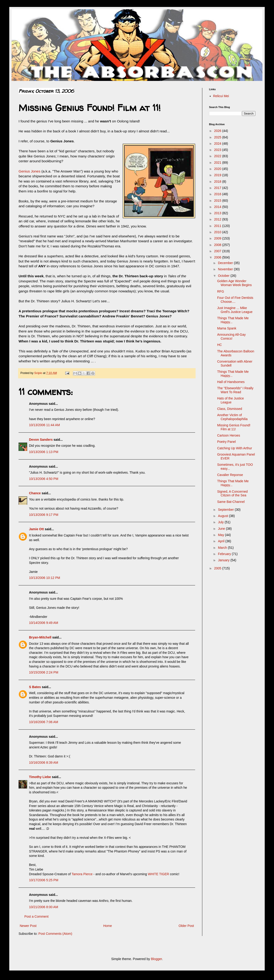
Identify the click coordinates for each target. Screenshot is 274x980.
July (221, 522)
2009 (218, 238)
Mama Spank (227, 328)
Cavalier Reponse (230, 475)
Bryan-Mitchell (40, 637)
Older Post (186, 926)
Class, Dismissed (230, 409)
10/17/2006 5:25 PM (44, 880)
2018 (218, 182)
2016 (218, 194)
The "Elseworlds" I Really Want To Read (235, 390)
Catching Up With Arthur (235, 448)
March (223, 548)
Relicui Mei (221, 96)
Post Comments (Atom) (55, 934)
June (222, 529)
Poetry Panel (226, 442)
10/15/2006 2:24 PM (44, 672)
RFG (221, 291)
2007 (218, 251)
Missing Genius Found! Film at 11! (234, 427)
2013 (218, 213)
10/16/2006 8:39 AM (44, 763)
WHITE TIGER (158, 874)
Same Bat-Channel (231, 502)
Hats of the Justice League (230, 400)
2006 (218, 257)
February (225, 554)
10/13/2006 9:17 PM (44, 515)
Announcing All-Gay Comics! (231, 337)
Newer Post (28, 926)
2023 (218, 150)
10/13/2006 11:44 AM (44, 425)
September (226, 510)
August (223, 516)
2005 (218, 568)
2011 (218, 226)
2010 (218, 232)
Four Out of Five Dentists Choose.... (235, 300)
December (226, 263)
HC (219, 345)
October (224, 276)
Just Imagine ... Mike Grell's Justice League (235, 310)
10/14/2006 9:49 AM (44, 623)
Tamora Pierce (82, 874)
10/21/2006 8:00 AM (44, 907)
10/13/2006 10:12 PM (45, 578)
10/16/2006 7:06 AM (44, 722)
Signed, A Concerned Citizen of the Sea (232, 493)
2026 (218, 131)
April (222, 541)
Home (108, 926)
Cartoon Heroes (229, 435)
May (221, 535)
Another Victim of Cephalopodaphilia (232, 417)
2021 (218, 163)
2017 (218, 188)
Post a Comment (36, 916)
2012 (218, 219)
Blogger (156, 959)
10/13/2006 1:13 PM (44, 452)
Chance (35, 493)
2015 (218, 201)
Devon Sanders (41, 440)
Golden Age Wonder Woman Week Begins (234, 283)
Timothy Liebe (40, 777)
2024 (218, 144)
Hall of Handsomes (231, 382)
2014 (218, 207)
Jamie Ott (36, 529)
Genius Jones (29, 171)
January (224, 560)
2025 (218, 137)
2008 (218, 245)
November (226, 269)
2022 (218, 156)
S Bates (35, 687)
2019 (218, 175)
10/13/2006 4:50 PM (44, 479)
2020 (218, 169)
